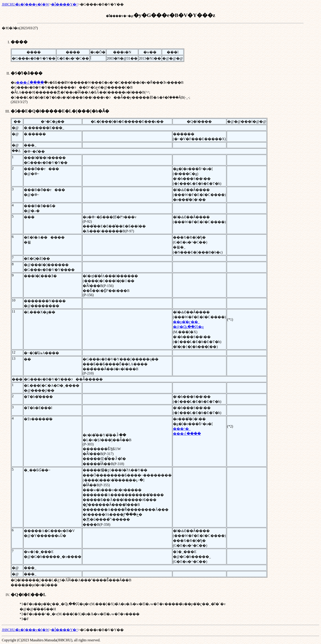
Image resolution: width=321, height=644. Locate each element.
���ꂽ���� (30, 82)
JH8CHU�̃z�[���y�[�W (25, 4)
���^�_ (182, 429)
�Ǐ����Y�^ (64, 4)
